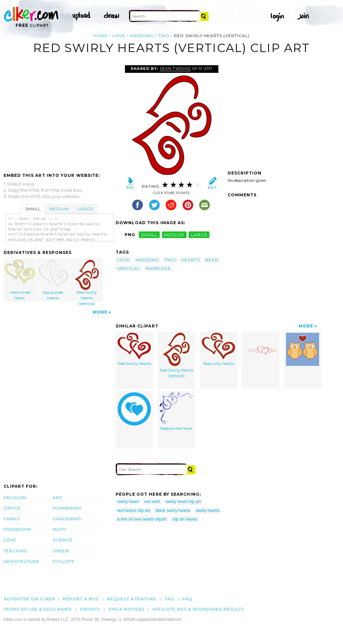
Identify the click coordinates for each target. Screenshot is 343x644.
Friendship (18, 529)
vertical (129, 268)
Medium (59, 209)
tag (170, 599)
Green (61, 551)
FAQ (187, 599)
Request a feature (132, 599)
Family (12, 519)
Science (63, 540)
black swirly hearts (173, 510)
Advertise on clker (29, 599)
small (149, 235)
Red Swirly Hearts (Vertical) (87, 281)
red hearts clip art (134, 510)
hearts (191, 260)
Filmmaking (67, 508)
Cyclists (63, 561)
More (100, 312)
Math (59, 529)
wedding (142, 36)
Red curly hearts (218, 349)
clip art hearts (185, 519)
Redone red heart (176, 412)
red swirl (152, 501)
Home (101, 36)
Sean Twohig (175, 69)
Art (57, 497)
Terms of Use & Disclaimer (38, 609)
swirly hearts (208, 510)
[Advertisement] (59, 115)
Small (33, 209)
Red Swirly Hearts (134, 349)
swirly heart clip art (183, 501)
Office (12, 508)
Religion (15, 497)
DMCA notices (126, 609)
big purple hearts (53, 280)
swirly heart (128, 501)
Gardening (67, 519)
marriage (158, 268)
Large (86, 209)
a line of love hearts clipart (142, 519)
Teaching (16, 551)
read (212, 260)
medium (174, 235)
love (119, 36)
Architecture (22, 561)
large (199, 235)
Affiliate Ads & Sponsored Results (198, 609)
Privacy (90, 609)
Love (10, 540)
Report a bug (81, 599)
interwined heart (20, 280)
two (164, 36)
